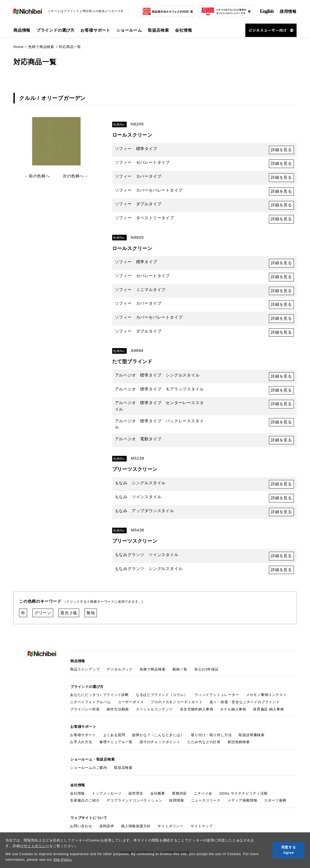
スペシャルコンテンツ (154, 711)
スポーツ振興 (275, 801)
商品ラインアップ (85, 671)
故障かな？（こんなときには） (158, 736)
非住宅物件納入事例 (196, 711)
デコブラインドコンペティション (134, 801)
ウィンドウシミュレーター (217, 696)
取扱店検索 (158, 30)
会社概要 (158, 794)
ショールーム (129, 30)
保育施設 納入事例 (269, 711)
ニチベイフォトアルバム (90, 704)
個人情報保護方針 (136, 826)
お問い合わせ (81, 826)
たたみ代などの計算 (204, 743)
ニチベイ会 (203, 794)
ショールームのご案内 (89, 768)
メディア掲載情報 (242, 801)
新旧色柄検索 (239, 743)
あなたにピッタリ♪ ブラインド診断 (99, 696)
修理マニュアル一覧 (116, 743)
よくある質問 (114, 736)
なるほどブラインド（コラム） (162, 696)
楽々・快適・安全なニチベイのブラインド (245, 704)
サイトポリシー (37, 846)
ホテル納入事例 (233, 711)
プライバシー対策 (85, 711)
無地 (91, 615)
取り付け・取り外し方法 (211, 736)
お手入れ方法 (81, 743)
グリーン (43, 615)
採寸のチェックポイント (160, 743)
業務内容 (179, 794)
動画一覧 (180, 671)
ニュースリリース (206, 801)
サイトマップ (202, 826)
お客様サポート (83, 736)
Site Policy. (63, 860)
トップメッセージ (107, 794)
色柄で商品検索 (153, 671)
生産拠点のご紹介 (85, 801)
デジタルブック (120, 671)
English (267, 11)
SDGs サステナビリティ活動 (243, 794)
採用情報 (288, 11)
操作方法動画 (118, 711)
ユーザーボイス (131, 704)
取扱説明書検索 (252, 736)
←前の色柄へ (37, 176)
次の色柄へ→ (76, 176)
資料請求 (107, 826)
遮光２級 (69, 615)
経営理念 (136, 794)
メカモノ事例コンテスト (267, 696)
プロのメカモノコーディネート (176, 704)
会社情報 (77, 794)
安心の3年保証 (207, 671)
